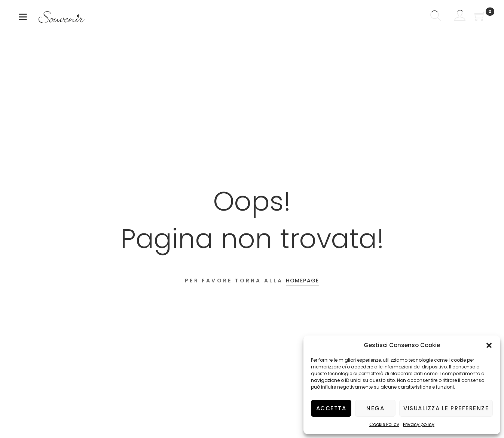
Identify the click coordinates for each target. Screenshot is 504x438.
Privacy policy (419, 424)
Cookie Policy (384, 424)
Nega (375, 408)
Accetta (331, 408)
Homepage (303, 281)
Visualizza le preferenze (446, 408)
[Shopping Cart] (480, 17)
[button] (489, 345)
